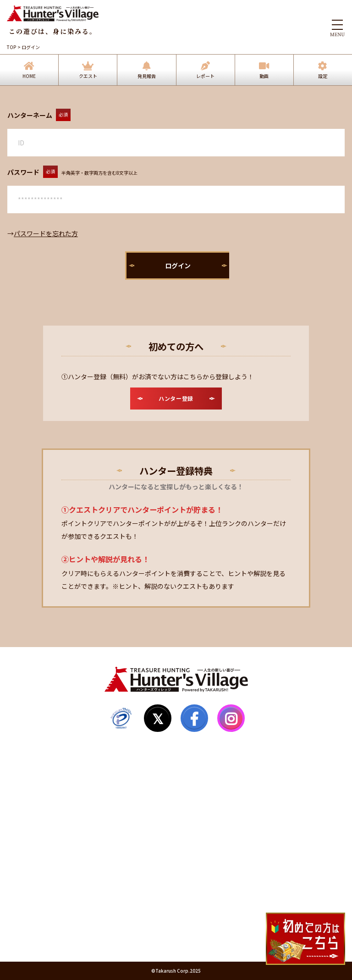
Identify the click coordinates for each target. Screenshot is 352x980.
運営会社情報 (33, 926)
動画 (264, 76)
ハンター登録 (33, 787)
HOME (29, 76)
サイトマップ (33, 822)
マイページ (30, 804)
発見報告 (147, 76)
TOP (11, 47)
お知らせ (27, 857)
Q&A (21, 839)
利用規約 (27, 891)
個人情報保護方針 (39, 909)
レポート (205, 76)
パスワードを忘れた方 (46, 233)
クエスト (88, 76)
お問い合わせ (33, 874)
